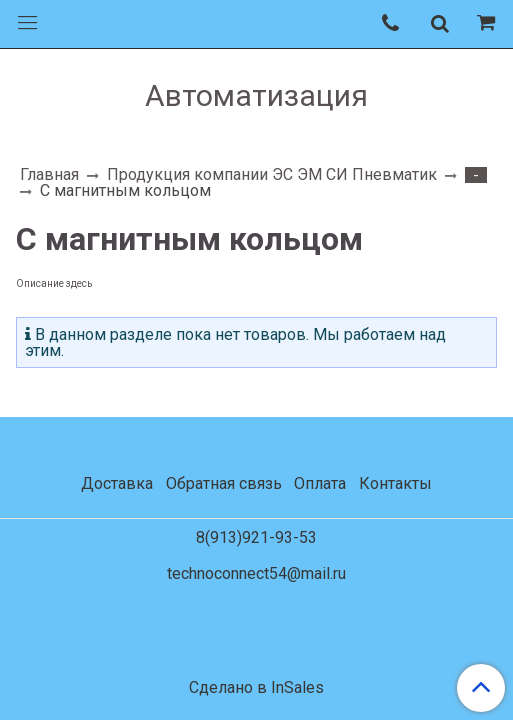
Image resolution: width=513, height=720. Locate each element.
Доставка (117, 483)
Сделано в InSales (256, 688)
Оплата (320, 483)
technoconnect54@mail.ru (256, 573)
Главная (49, 174)
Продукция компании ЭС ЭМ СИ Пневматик (272, 174)
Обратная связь (224, 483)
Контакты (395, 483)
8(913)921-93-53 (256, 537)
